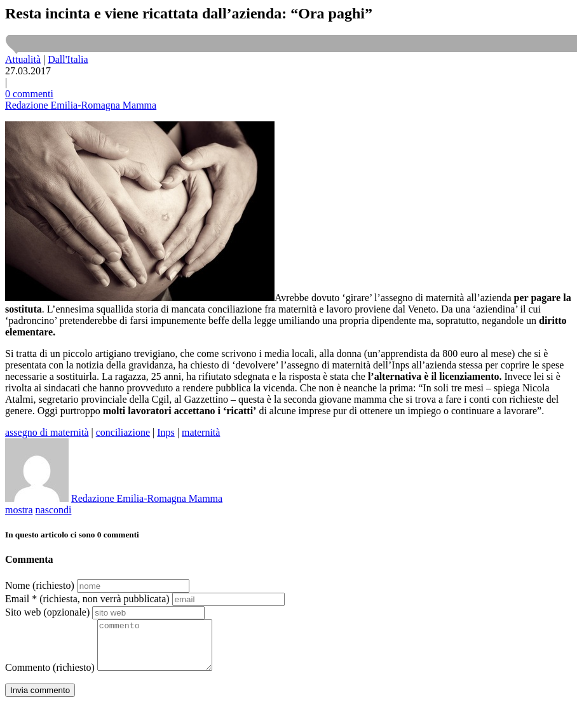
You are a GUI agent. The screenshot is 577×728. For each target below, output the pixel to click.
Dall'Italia (68, 59)
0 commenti (29, 94)
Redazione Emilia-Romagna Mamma (81, 105)
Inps (166, 432)
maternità (201, 432)
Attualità (23, 59)
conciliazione (123, 432)
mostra (19, 510)
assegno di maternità (47, 432)
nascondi (54, 510)
